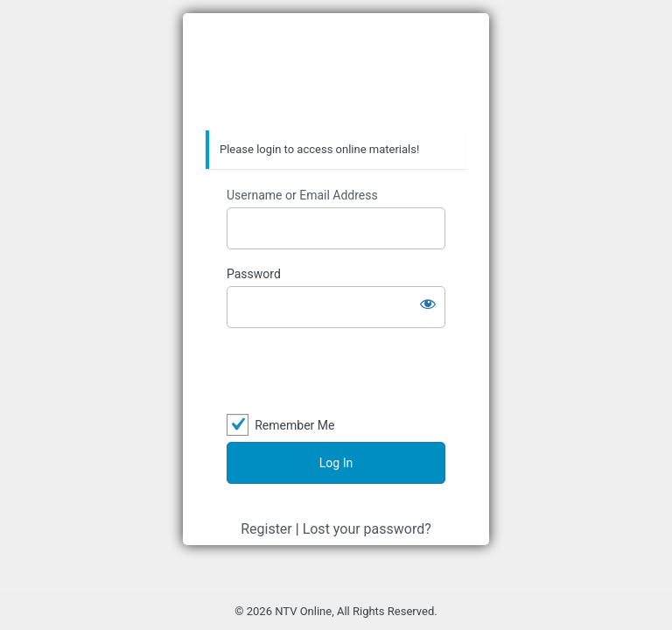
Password (254, 274)
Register (266, 529)
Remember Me (294, 425)
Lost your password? (367, 529)
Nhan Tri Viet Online (336, 73)
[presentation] (336, 372)
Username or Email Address (302, 195)
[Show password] (428, 304)
